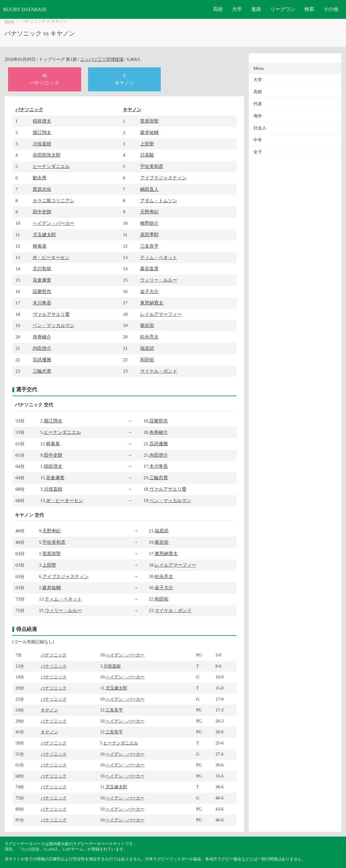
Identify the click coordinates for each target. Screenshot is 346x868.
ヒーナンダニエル (51, 166)
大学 (237, 9)
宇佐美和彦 (152, 166)
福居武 (147, 348)
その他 (331, 9)
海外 (258, 116)
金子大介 (149, 291)
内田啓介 (42, 348)
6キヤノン (124, 79)
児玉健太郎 (44, 235)
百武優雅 (42, 360)
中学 (258, 140)
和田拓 (147, 360)
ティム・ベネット (159, 257)
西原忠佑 (42, 189)
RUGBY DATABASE (25, 9)
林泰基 (40, 246)
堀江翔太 (42, 132)
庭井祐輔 (149, 132)
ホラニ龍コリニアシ (54, 201)
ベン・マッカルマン (54, 325)
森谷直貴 (149, 268)
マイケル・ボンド (159, 371)
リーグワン (283, 9)
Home (9, 21)
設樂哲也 (42, 291)
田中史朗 (42, 212)
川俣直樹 (42, 144)
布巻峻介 (42, 337)
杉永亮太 (149, 337)
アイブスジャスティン (163, 178)
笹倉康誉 (42, 280)
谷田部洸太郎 (47, 155)
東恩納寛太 (152, 303)
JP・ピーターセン (51, 257)
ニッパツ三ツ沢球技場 (102, 59)
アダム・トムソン (159, 201)
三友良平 (149, 246)
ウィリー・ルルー (159, 280)
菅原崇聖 (149, 121)
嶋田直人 (149, 189)
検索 (309, 9)
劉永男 (40, 178)
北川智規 (42, 268)
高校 (218, 9)
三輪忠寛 (42, 371)
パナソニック (29, 109)
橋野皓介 (149, 223)
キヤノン (132, 109)
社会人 (260, 128)
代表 (258, 104)
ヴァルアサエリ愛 (51, 314)
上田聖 (147, 144)
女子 (258, 152)
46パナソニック (44, 79)
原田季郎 (149, 235)
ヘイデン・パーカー (54, 223)
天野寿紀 (149, 212)
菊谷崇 (147, 325)
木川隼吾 (42, 303)
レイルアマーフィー (161, 314)
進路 (256, 9)
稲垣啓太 (42, 121)
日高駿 (147, 155)
